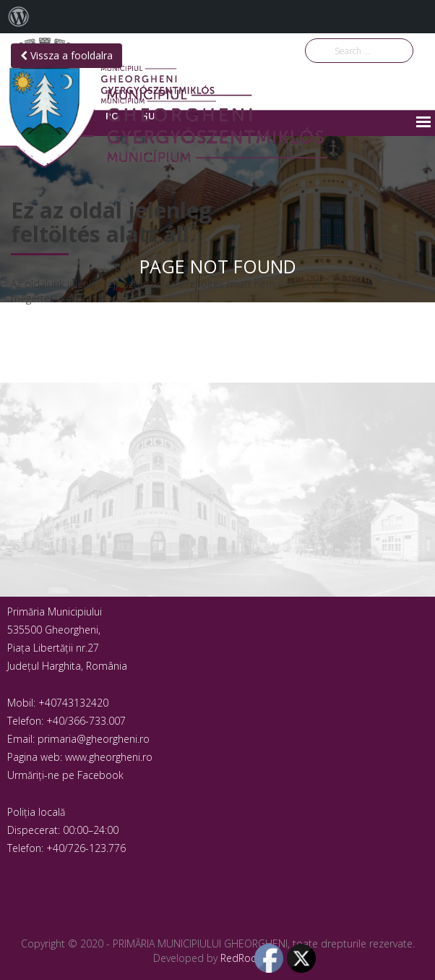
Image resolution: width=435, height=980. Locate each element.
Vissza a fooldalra (66, 55)
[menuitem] (19, 17)
